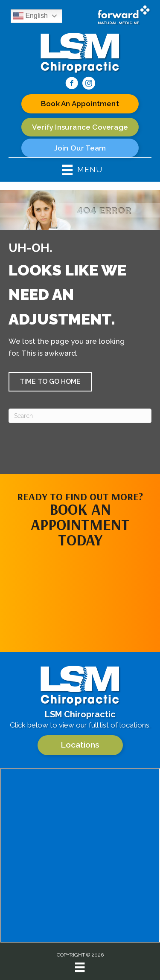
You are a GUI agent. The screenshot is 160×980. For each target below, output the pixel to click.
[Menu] (80, 967)
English (31, 16)
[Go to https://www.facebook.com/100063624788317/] (72, 84)
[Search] (80, 416)
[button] (50, 382)
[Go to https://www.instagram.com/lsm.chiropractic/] (89, 84)
